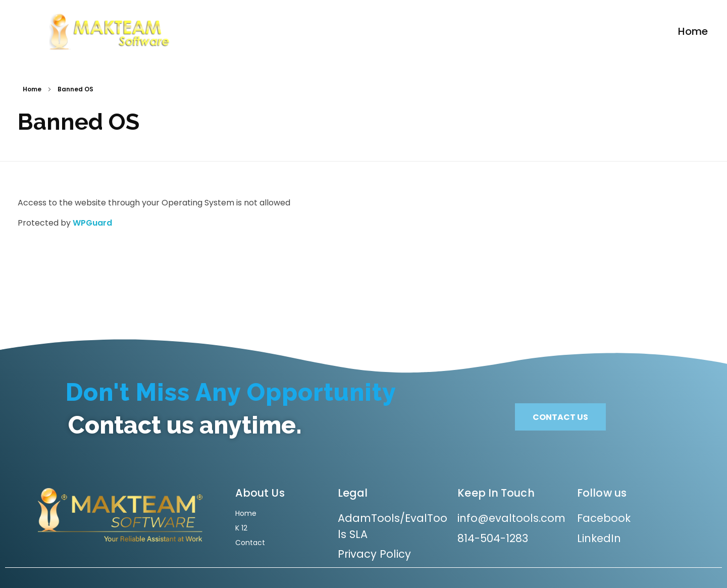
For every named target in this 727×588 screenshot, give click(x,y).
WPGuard (92, 223)
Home (32, 89)
